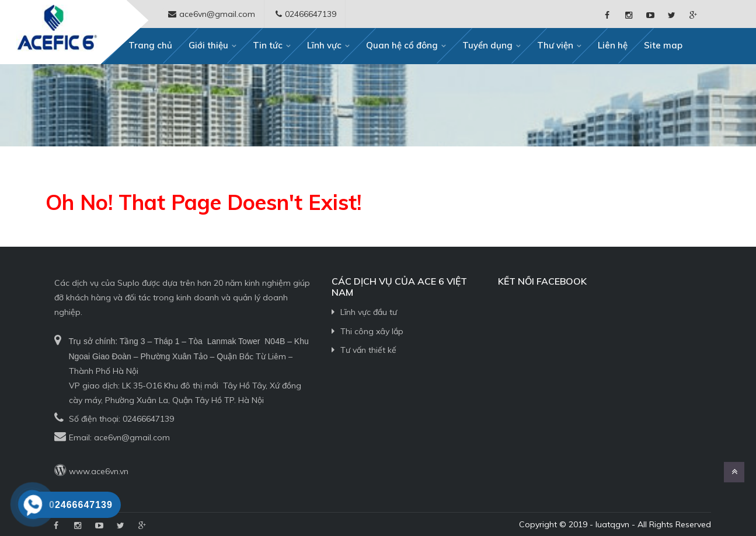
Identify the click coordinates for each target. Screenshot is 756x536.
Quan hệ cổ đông (402, 45)
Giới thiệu (208, 45)
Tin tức (268, 45)
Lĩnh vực (324, 45)
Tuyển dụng (487, 45)
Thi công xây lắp (372, 331)
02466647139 (148, 419)
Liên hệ (613, 45)
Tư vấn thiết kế (368, 350)
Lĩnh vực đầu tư (369, 312)
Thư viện (555, 45)
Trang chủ (150, 45)
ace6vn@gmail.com (132, 437)
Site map (663, 45)
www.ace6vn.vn (99, 471)
